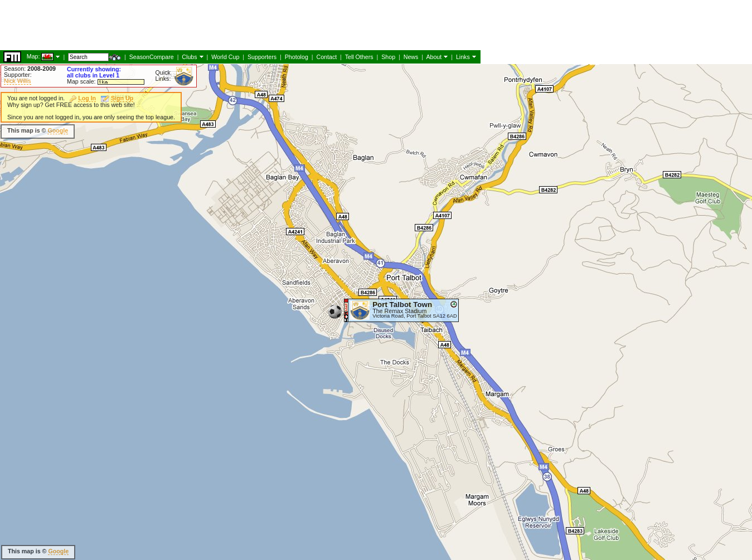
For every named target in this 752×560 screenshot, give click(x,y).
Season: (30, 69)
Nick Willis (18, 81)
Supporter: (18, 75)
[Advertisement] (420, 139)
